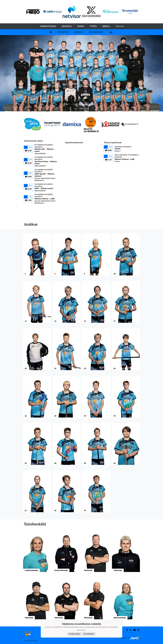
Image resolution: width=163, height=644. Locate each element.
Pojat (81, 26)
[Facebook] (126, 630)
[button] (12, 73)
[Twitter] (130, 630)
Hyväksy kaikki (74, 634)
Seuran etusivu (48, 26)
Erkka (106, 26)
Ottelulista (29, 208)
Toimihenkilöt (96, 32)
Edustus (67, 26)
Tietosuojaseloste (31, 640)
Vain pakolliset (89, 634)
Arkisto (120, 26)
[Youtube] (134, 630)
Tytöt (93, 26)
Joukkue (78, 32)
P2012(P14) (63, 32)
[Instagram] (137, 630)
